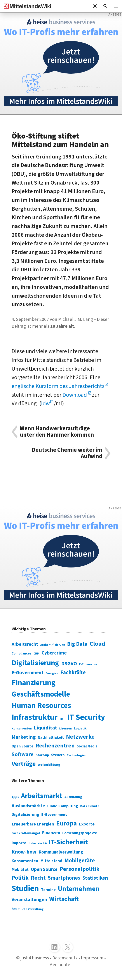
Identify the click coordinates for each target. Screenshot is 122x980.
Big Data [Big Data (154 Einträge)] (77, 644)
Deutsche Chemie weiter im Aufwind (67, 453)
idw (45, 404)
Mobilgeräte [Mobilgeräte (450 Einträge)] (80, 861)
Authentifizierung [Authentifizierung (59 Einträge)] (53, 645)
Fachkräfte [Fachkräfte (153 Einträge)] (73, 673)
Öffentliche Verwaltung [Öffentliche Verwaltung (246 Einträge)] (28, 909)
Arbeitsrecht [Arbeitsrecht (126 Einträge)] (25, 644)
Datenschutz (65, 958)
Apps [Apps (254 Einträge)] (15, 797)
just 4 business (35, 958)
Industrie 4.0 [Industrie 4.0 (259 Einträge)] (38, 843)
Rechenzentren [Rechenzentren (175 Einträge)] (55, 746)
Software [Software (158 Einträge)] (23, 755)
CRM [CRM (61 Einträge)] (36, 654)
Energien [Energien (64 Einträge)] (52, 673)
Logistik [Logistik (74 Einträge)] (80, 728)
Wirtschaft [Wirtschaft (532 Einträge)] (64, 899)
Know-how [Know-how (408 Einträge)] (24, 852)
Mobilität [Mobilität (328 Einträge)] (20, 870)
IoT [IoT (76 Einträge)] (62, 719)
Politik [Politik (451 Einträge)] (20, 878)
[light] (95, 6)
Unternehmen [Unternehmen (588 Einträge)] (79, 889)
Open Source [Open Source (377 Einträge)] (44, 869)
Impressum (92, 958)
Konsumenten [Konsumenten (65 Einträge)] (22, 728)
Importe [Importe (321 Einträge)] (19, 843)
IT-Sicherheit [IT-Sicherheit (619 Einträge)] (68, 842)
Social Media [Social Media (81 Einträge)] (87, 746)
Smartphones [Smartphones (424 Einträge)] (64, 878)
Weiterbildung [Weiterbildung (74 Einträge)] (49, 765)
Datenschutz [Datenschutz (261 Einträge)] (90, 806)
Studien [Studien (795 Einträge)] (25, 888)
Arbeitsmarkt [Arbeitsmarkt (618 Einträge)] (42, 796)
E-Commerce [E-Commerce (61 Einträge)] (88, 664)
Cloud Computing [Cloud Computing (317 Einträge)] (63, 806)
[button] (105, 6)
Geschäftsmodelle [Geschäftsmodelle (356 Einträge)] (41, 694)
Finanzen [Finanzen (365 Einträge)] (51, 833)
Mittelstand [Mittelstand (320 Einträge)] (51, 861)
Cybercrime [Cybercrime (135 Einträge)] (54, 653)
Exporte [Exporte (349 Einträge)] (87, 824)
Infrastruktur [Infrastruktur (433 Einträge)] (35, 717)
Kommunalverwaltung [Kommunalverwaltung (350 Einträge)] (61, 852)
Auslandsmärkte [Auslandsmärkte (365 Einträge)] (28, 806)
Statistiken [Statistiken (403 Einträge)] (95, 878)
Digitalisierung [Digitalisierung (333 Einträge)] (25, 815)
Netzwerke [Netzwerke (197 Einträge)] (80, 737)
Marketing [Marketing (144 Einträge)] (24, 737)
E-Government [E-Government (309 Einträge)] (54, 815)
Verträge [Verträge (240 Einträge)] (24, 764)
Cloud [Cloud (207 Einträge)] (97, 644)
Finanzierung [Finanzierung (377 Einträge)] (34, 683)
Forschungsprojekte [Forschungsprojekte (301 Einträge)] (80, 833)
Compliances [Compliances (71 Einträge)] (21, 653)
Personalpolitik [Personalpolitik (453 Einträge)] (80, 869)
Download (75, 395)
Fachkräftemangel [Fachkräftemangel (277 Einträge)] (26, 833)
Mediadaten (61, 965)
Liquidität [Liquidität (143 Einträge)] (45, 728)
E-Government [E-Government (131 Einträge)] (28, 673)
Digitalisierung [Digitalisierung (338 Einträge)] (35, 663)
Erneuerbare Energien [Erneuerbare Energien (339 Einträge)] (33, 824)
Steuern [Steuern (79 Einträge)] (58, 755)
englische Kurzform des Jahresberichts (58, 386)
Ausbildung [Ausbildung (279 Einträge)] (73, 797)
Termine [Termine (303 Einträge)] (48, 890)
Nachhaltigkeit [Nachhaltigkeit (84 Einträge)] (51, 737)
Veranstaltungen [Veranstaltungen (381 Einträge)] (29, 900)
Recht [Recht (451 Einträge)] (38, 878)
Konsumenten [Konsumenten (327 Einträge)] (25, 861)
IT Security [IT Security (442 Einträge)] (86, 717)
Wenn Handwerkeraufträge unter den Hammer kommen (57, 432)
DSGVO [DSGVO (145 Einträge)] (69, 664)
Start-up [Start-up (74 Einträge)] (42, 755)
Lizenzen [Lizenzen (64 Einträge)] (65, 729)
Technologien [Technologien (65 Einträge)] (77, 755)
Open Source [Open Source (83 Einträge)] (23, 746)
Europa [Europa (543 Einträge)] (66, 823)
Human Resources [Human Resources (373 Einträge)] (41, 706)
